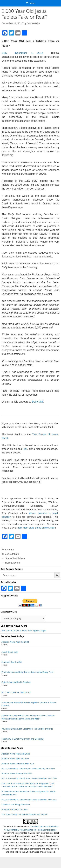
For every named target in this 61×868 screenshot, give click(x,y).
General (10, 550)
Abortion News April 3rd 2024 (15, 642)
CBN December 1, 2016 (22, 53)
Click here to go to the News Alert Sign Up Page (23, 631)
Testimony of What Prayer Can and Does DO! (23, 739)
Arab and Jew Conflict (12, 662)
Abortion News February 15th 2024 (18, 764)
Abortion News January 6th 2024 (17, 774)
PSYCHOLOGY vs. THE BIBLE (16, 692)
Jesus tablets (12, 554)
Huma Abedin (13, 563)
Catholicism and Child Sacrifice (16, 682)
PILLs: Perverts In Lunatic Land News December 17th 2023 (29, 778)
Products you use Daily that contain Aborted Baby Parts (27, 672)
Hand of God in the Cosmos (14, 810)
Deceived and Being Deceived (16, 805)
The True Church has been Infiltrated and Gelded (24, 814)
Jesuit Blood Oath (10, 652)
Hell (25, 449)
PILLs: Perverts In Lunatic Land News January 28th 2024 (28, 769)
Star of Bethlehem (15, 558)
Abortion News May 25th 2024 (16, 754)
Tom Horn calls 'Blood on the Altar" (36, 528)
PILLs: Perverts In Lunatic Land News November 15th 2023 (29, 800)
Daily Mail (38, 402)
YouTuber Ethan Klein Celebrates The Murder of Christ (27, 729)
